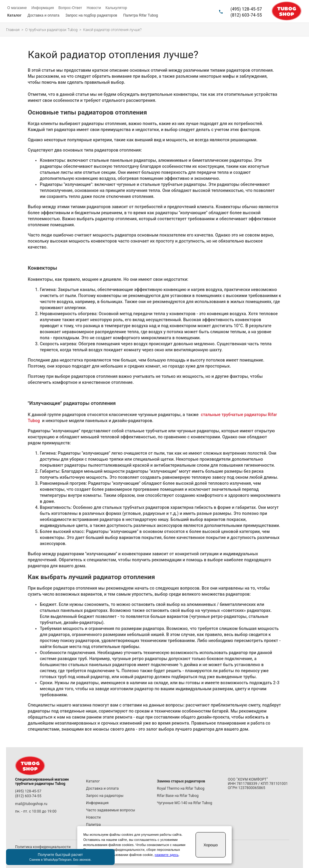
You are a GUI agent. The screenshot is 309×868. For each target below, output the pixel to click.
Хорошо (210, 845)
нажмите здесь (167, 855)
